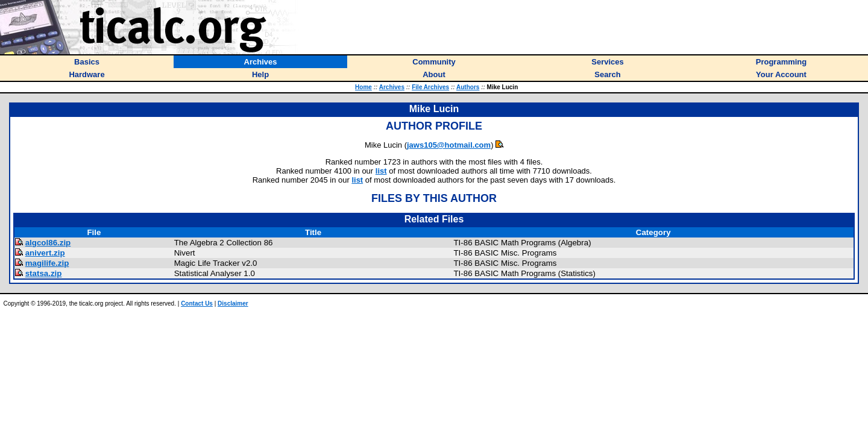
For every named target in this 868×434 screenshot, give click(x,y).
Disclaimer (233, 303)
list (381, 171)
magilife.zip (47, 263)
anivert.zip (45, 253)
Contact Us (197, 303)
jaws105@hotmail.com (449, 145)
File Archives (430, 87)
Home (363, 87)
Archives (392, 87)
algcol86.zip (48, 243)
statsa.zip (44, 273)
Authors (468, 87)
